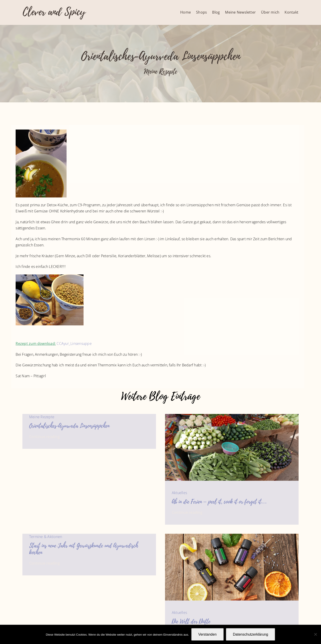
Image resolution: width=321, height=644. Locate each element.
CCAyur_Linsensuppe (74, 344)
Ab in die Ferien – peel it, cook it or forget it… (219, 502)
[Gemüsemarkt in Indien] (232, 416)
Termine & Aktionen (46, 537)
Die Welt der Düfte (191, 622)
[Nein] (315, 634)
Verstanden (207, 634)
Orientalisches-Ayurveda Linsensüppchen (69, 426)
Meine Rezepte (160, 72)
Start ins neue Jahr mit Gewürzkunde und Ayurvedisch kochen (84, 549)
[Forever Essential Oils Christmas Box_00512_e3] (232, 536)
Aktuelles (179, 493)
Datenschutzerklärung (251, 634)
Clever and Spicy (54, 12)
